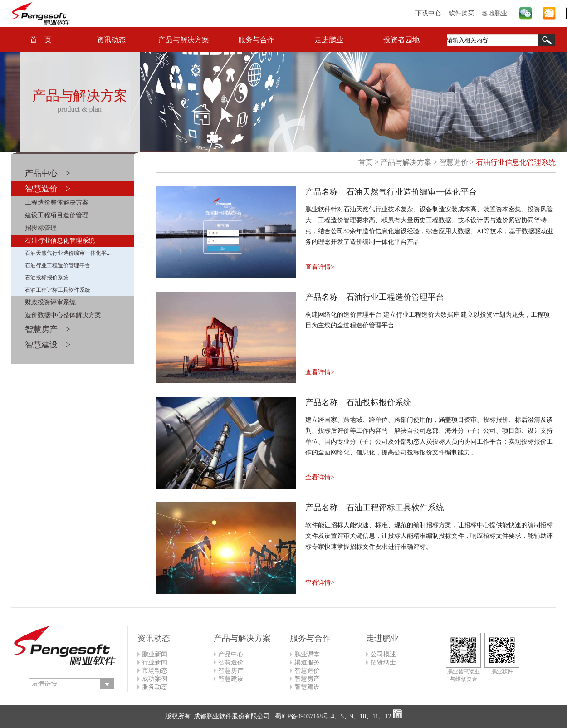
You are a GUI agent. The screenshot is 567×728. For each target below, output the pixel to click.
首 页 (41, 40)
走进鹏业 (329, 40)
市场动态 (155, 671)
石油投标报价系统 (47, 278)
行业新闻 (155, 662)
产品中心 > (48, 173)
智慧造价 (454, 162)
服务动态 (155, 687)
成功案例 (155, 679)
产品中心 (231, 654)
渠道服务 (307, 662)
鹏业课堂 (307, 654)
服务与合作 (256, 40)
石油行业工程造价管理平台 (58, 265)
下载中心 (428, 13)
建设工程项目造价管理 (57, 215)
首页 (366, 162)
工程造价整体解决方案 (57, 203)
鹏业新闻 (155, 654)
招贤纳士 (383, 662)
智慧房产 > (48, 329)
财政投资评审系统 (50, 302)
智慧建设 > (48, 345)
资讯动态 (111, 40)
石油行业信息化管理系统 (60, 241)
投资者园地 (401, 40)
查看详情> (320, 267)
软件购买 (461, 13)
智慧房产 (231, 671)
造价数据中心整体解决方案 (63, 315)
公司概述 (383, 654)
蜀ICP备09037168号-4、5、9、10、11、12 (332, 716)
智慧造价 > (48, 189)
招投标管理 (41, 228)
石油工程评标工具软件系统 (58, 290)
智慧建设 (231, 679)
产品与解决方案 (184, 40)
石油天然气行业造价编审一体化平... (68, 253)
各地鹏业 (494, 13)
